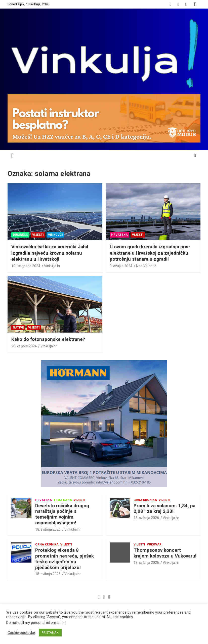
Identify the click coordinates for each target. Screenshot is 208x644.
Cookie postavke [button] (21, 633)
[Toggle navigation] (13, 156)
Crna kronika (145, 500)
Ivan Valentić (146, 266)
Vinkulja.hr (52, 266)
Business (20, 235)
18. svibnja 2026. (48, 529)
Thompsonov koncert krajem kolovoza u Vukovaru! (165, 553)
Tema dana (63, 500)
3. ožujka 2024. (121, 266)
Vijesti (38, 235)
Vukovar (154, 544)
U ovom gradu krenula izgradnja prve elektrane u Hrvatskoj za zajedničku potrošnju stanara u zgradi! (150, 253)
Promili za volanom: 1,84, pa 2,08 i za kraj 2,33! (164, 509)
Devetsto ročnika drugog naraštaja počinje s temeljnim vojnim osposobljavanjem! (62, 514)
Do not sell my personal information (36, 623)
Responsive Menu (195, 4)
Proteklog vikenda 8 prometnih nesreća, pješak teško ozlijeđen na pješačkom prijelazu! (65, 559)
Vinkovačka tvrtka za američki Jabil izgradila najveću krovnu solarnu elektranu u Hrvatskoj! (50, 253)
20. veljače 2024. (24, 346)
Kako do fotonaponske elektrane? (48, 339)
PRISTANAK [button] (50, 633)
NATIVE (18, 328)
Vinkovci (55, 235)
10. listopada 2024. (26, 266)
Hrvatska (119, 235)
